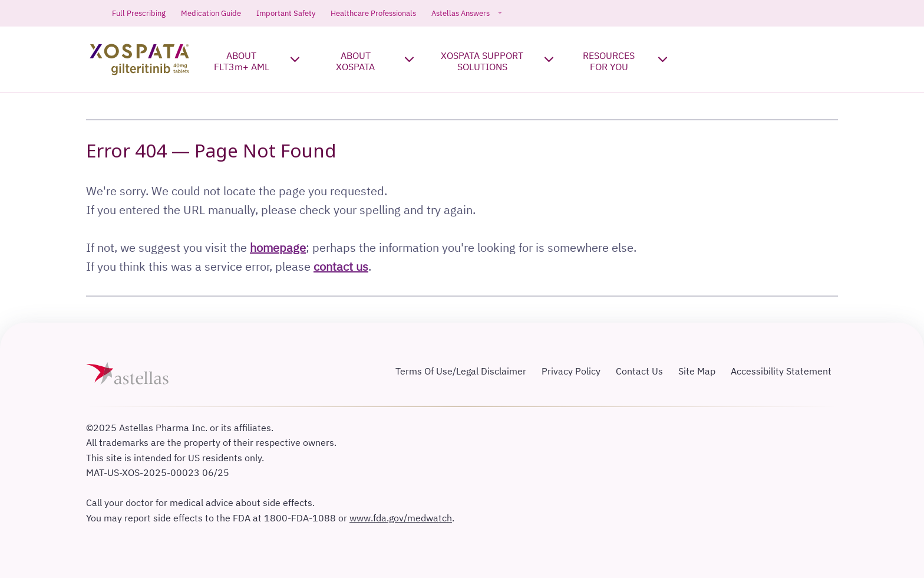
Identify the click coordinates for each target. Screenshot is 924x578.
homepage (278, 247)
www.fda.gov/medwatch (401, 518)
